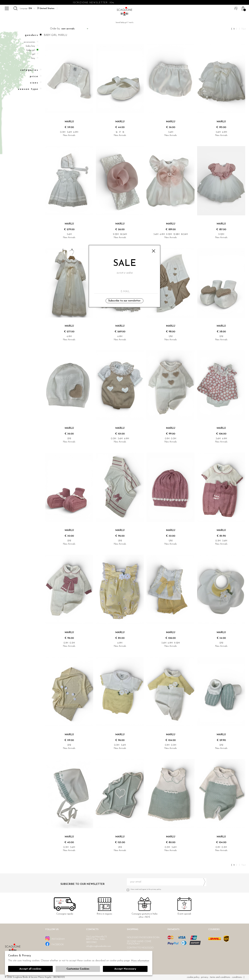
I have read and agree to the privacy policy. (167, 889)
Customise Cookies (78, 969)
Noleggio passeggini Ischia (143, 938)
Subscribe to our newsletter (124, 301)
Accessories (29, 42)
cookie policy (193, 977)
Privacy (205, 977)
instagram (55, 938)
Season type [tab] (30, 89)
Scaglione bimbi (124, 12)
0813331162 (91, 942)
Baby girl (31, 50)
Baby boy (30, 46)
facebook (55, 944)
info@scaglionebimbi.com (99, 946)
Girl (34, 54)
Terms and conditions (220, 977)
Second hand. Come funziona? (139, 943)
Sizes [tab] (36, 83)
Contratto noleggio (140, 948)
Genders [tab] (33, 35)
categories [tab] (31, 70)
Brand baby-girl (122, 23)
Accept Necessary (125, 969)
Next (244, 29)
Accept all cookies (30, 969)
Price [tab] (36, 76)
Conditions (237, 977)
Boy (33, 58)
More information (140, 961)
